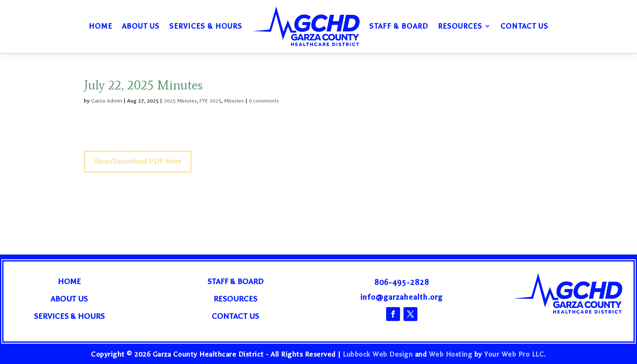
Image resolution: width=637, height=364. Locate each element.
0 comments (264, 101)
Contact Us (524, 26)
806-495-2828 (402, 283)
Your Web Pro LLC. (515, 354)
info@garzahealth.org (402, 297)
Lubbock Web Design (378, 354)
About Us (141, 26)
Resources (460, 26)
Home (100, 26)
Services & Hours (206, 26)
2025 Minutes (180, 101)
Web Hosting (451, 354)
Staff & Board (399, 26)
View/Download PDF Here (138, 161)
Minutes (234, 101)
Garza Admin (107, 101)
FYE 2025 (210, 101)
